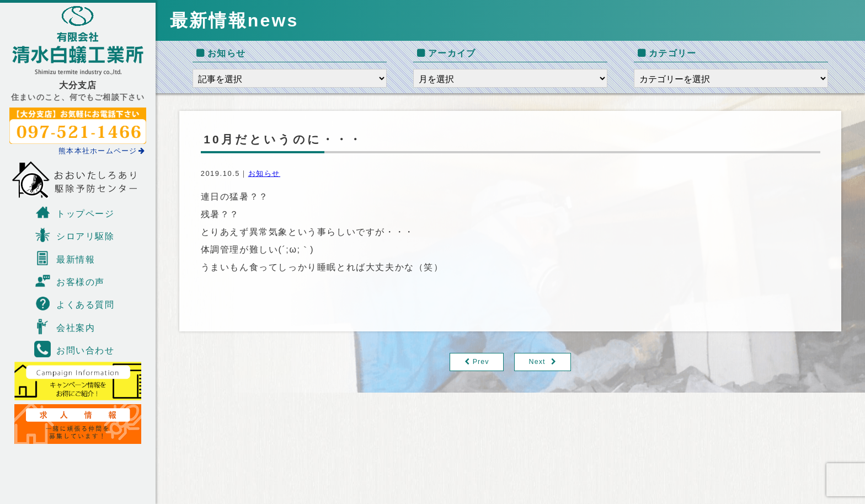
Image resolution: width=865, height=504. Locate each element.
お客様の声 (70, 281)
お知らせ (264, 173)
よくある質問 (74, 303)
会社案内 (65, 326)
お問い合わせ (74, 349)
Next (538, 362)
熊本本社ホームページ (102, 151)
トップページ (74, 212)
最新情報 (65, 258)
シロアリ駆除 (74, 235)
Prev (481, 362)
